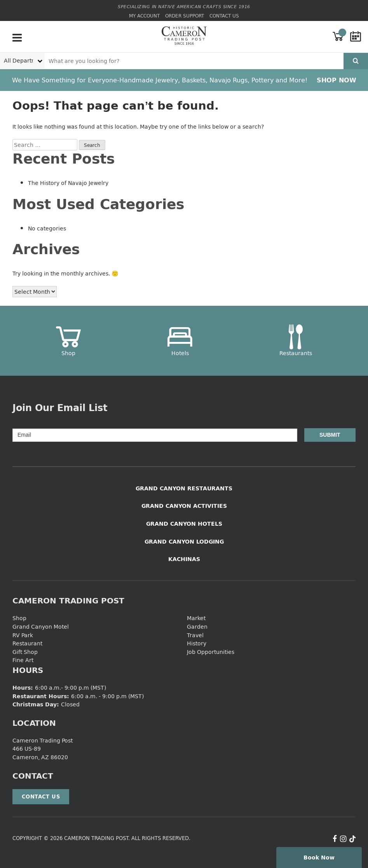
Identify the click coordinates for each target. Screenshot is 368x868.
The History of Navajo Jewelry (68, 183)
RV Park (23, 635)
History (197, 643)
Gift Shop (25, 652)
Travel (195, 635)
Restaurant (27, 643)
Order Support (185, 16)
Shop (19, 618)
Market (196, 618)
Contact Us (224, 16)
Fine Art (23, 660)
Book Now (319, 857)
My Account (144, 16)
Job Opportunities (211, 652)
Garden (197, 627)
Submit (330, 435)
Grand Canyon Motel (41, 627)
